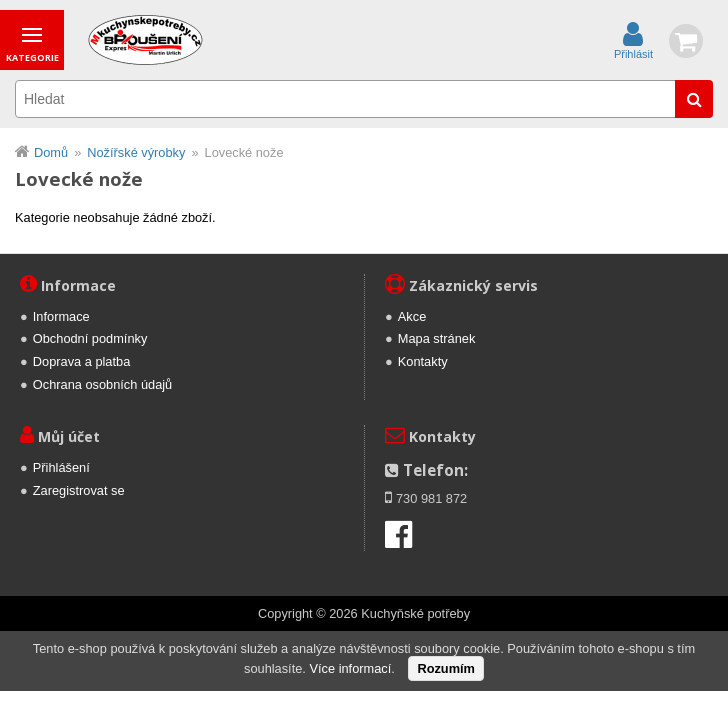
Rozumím (446, 668)
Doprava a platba (81, 361)
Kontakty (423, 361)
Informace (61, 316)
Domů (51, 152)
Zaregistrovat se (79, 490)
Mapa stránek (437, 338)
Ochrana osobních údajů (102, 384)
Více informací (350, 668)
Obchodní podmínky (90, 338)
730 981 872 (431, 498)
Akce (412, 316)
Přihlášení (61, 467)
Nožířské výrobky (136, 152)
